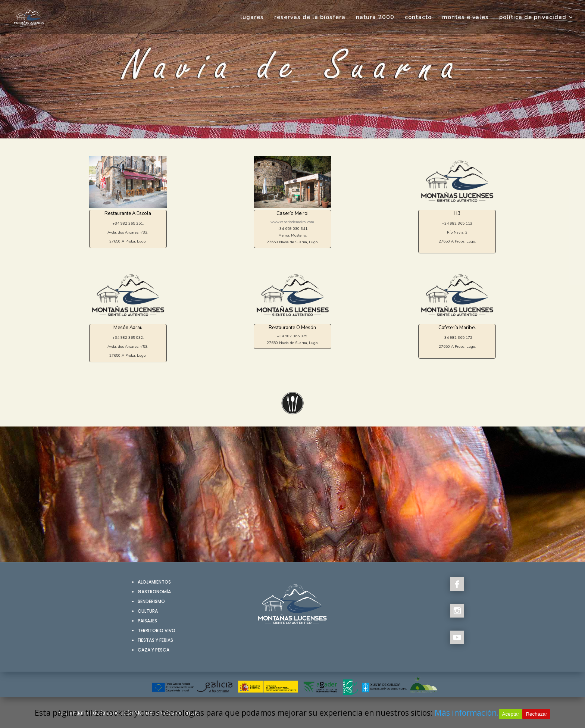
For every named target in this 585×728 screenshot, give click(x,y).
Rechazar (536, 714)
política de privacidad (533, 18)
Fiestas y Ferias (155, 640)
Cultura (148, 611)
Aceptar (511, 714)
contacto (418, 18)
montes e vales (465, 18)
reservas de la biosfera (310, 18)
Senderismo (151, 601)
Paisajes (147, 621)
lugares (252, 18)
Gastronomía (154, 592)
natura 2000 (375, 18)
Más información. (467, 713)
